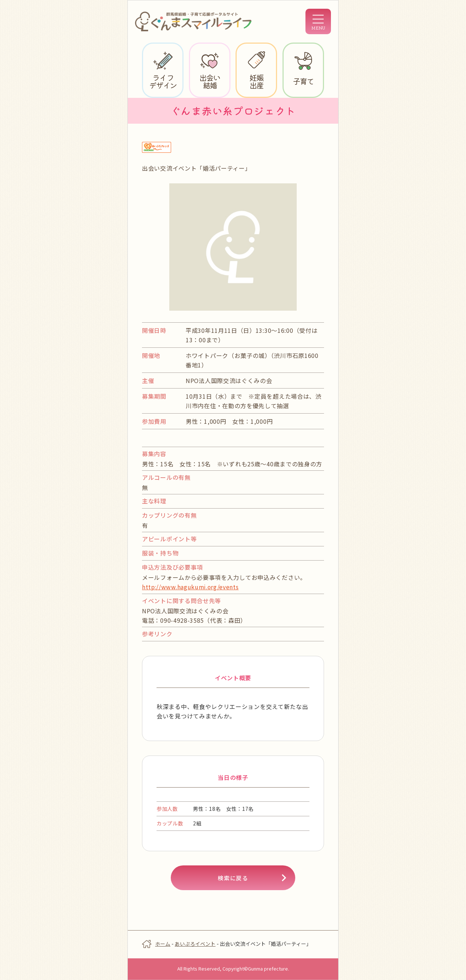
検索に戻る (233, 878)
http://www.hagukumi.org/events (191, 587)
